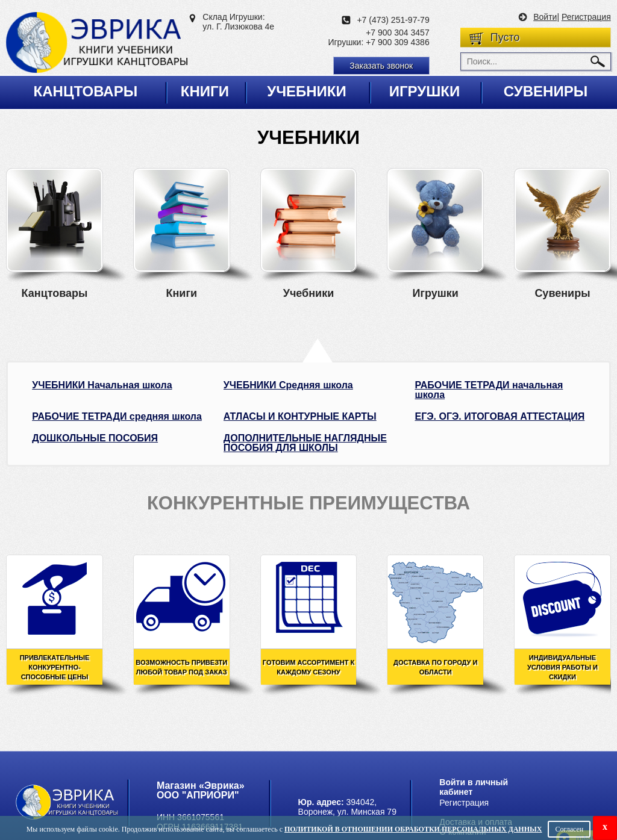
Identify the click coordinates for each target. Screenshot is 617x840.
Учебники (307, 91)
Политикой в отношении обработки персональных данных (413, 829)
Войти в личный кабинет (474, 787)
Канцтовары (86, 91)
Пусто (505, 37)
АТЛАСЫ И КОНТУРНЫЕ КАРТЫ (300, 417)
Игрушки (425, 91)
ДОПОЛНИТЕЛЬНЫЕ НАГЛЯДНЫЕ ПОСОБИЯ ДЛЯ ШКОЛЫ (305, 443)
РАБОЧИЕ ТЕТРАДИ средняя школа (117, 417)
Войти (545, 17)
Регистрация (586, 17)
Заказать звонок (381, 66)
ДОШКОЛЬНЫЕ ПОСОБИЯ (95, 438)
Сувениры (546, 91)
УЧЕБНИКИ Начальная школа (102, 385)
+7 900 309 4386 (398, 42)
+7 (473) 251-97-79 (393, 20)
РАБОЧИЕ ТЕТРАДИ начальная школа (489, 390)
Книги (205, 91)
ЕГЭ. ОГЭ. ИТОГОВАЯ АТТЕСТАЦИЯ (500, 417)
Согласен (569, 829)
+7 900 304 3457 (398, 33)
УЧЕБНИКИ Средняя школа (288, 385)
